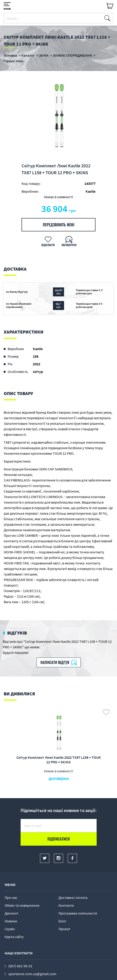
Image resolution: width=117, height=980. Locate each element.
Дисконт (11, 913)
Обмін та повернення (22, 905)
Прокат (64, 929)
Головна (10, 55)
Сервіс (10, 929)
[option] (58, 117)
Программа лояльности (78, 913)
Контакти (66, 905)
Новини (11, 921)
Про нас (11, 897)
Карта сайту (14, 937)
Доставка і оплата (73, 897)
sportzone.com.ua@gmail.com (32, 974)
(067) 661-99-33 (20, 966)
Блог (62, 921)
